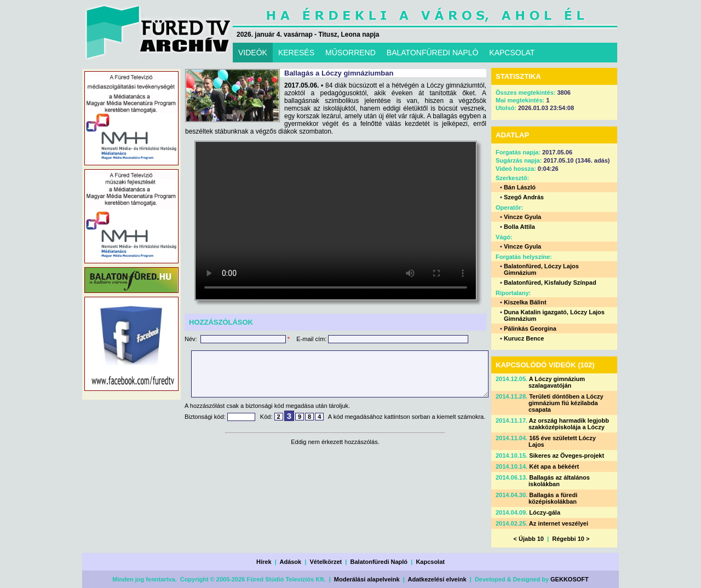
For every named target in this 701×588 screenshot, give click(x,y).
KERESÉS (296, 53)
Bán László (520, 187)
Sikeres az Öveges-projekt (567, 456)
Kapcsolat (430, 562)
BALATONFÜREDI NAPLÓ (433, 53)
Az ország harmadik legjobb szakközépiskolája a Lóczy (569, 424)
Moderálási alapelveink (367, 579)
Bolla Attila (519, 227)
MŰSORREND (350, 53)
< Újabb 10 (529, 539)
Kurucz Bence (524, 338)
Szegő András (524, 197)
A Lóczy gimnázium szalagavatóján (557, 382)
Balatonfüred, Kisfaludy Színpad (550, 283)
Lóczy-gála (545, 512)
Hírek (264, 562)
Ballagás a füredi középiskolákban (553, 498)
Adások (290, 562)
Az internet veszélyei (559, 523)
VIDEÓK (253, 53)
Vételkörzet (326, 562)
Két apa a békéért (554, 466)
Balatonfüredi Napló (379, 562)
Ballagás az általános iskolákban (559, 481)
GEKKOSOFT (570, 579)
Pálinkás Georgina (530, 328)
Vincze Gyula (522, 217)
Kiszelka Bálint (525, 302)
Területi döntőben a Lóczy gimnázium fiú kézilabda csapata (566, 403)
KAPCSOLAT (512, 53)
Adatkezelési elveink (437, 579)
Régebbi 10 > (571, 539)
